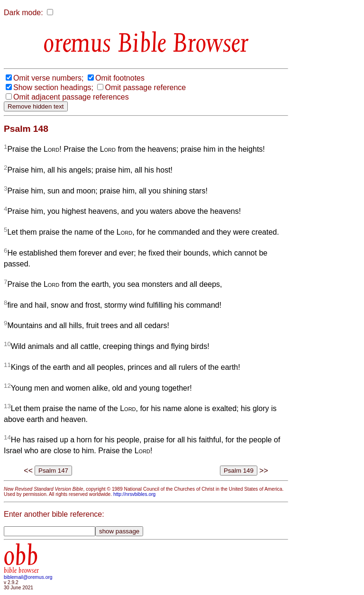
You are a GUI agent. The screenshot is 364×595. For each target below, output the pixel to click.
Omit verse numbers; (48, 78)
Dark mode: (23, 13)
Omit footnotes (120, 78)
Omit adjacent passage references (71, 97)
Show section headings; (53, 87)
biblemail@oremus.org (28, 577)
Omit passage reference (145, 87)
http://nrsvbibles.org (134, 494)
